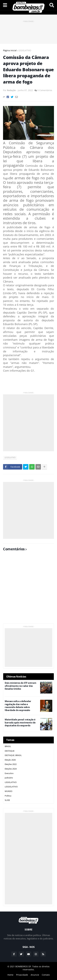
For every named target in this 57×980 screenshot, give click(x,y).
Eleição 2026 (10, 760)
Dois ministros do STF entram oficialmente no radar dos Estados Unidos (20, 686)
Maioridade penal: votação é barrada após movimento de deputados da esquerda (20, 722)
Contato (46, 975)
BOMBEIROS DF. (23, 966)
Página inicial (10, 50)
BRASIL (8, 746)
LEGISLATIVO (25, 50)
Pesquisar (52, 5)
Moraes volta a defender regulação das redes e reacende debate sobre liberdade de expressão (18, 706)
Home (10, 975)
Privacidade (22, 975)
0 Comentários (45, 90)
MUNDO (9, 791)
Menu (5, 5)
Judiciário (9, 778)
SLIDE (7, 800)
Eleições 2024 (11, 769)
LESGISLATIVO (11, 787)
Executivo (9, 773)
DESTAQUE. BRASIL (13, 755)
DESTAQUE (10, 751)
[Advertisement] (29, 31)
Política (8, 796)
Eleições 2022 (11, 764)
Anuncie (35, 975)
